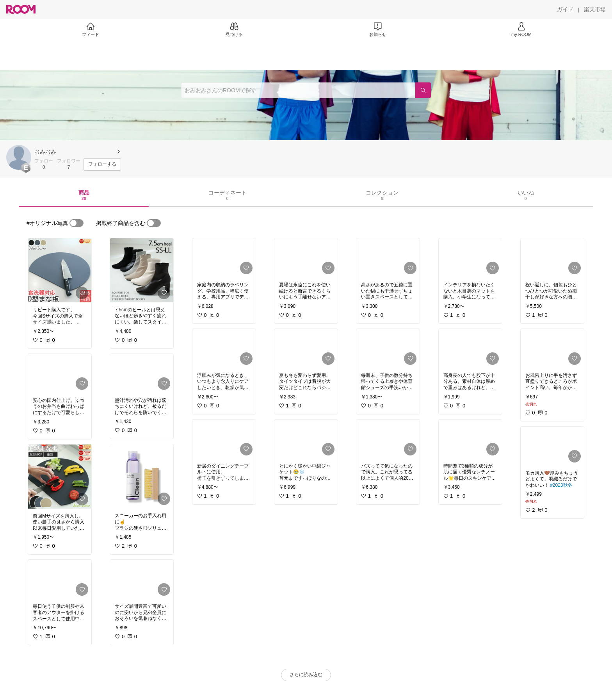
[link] (60, 270)
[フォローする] (102, 164)
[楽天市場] (595, 9)
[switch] (76, 223)
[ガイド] (565, 9)
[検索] (423, 90)
